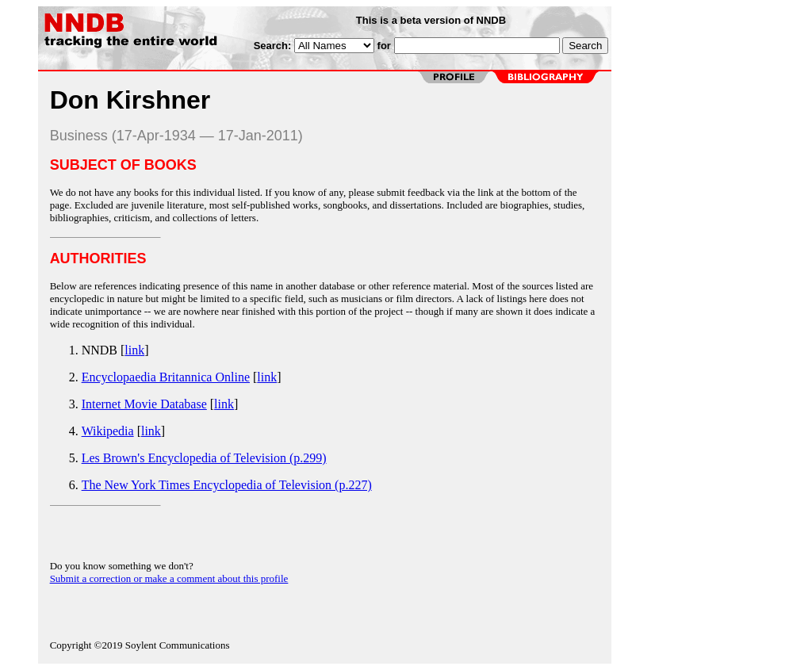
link (134, 350)
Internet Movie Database (144, 404)
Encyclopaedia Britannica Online (166, 377)
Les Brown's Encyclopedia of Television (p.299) (204, 458)
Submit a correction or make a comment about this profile (169, 578)
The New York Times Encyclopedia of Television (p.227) (227, 485)
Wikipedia (108, 431)
